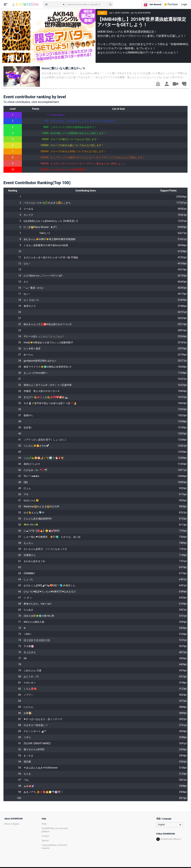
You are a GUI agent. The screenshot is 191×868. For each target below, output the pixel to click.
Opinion (45, 841)
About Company (12, 824)
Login (184, 4)
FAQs (44, 824)
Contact (45, 836)
